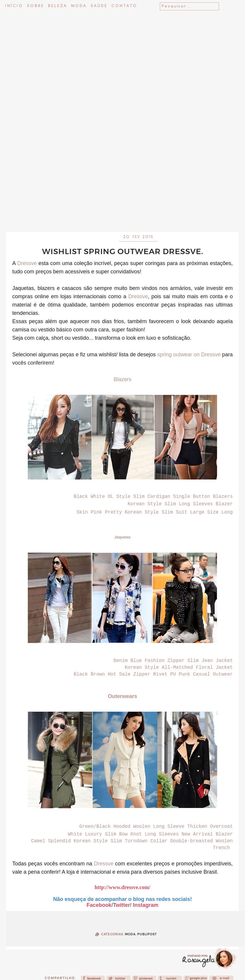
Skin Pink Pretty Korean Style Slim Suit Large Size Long (155, 512)
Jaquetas (122, 537)
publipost (147, 934)
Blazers (122, 379)
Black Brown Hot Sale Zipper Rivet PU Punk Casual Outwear (153, 674)
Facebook (99, 905)
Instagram (146, 905)
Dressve (27, 263)
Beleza (58, 6)
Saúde (99, 6)
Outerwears (122, 696)
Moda (79, 6)
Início (14, 6)
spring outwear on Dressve (189, 355)
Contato (124, 6)
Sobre (36, 6)
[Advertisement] (123, 174)
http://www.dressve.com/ (123, 887)
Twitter (122, 905)
